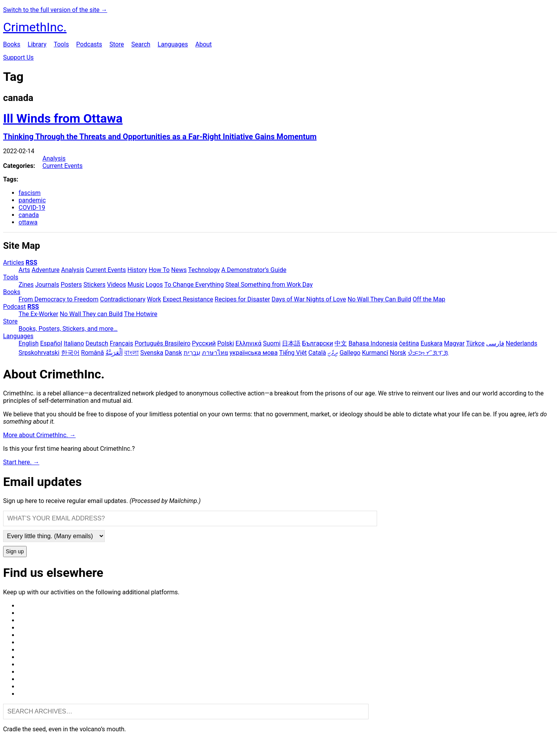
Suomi (272, 343)
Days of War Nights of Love (309, 299)
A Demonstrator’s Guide (254, 270)
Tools (61, 44)
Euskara (431, 343)
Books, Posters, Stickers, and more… (68, 329)
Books (12, 44)
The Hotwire (141, 314)
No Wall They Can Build (379, 299)
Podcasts (89, 44)
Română (93, 353)
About (204, 44)
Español (51, 343)
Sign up (15, 552)
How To (159, 270)
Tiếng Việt (293, 353)
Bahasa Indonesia (373, 343)
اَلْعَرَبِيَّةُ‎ (114, 353)
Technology (204, 270)
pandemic (32, 200)
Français (122, 343)
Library (37, 44)
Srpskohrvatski (39, 353)
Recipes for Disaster (242, 299)
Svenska (152, 353)
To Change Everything (194, 285)
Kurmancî (375, 353)
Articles (14, 263)
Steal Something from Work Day (269, 285)
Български (318, 343)
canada (29, 215)
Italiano (74, 343)
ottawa (28, 222)
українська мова (254, 353)
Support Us (18, 57)
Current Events (63, 166)
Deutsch (97, 343)
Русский (204, 343)
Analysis (54, 158)
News (179, 270)
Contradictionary (123, 299)
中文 (341, 343)
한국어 (70, 353)
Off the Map (429, 299)
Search (141, 44)
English (29, 343)
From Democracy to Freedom (59, 299)
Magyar (454, 343)
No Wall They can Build (91, 314)
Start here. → (21, 462)
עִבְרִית (192, 353)
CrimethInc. (35, 27)
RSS (31, 263)
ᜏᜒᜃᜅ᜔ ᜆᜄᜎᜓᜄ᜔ (428, 353)
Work (154, 299)
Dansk (173, 353)
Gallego (350, 353)
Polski (226, 343)
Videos (117, 285)
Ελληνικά (248, 343)
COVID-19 (32, 208)
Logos (154, 285)
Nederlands (522, 343)
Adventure (46, 270)
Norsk (398, 353)
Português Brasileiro (162, 343)
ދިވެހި (333, 353)
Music (136, 285)
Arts (24, 270)
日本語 (291, 343)
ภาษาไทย (215, 353)
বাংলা (131, 353)
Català (317, 353)
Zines (26, 285)
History (137, 270)
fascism (30, 193)
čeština (409, 343)
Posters (71, 285)
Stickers (95, 285)
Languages (173, 44)
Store (117, 44)
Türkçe (475, 343)
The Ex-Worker (38, 314)
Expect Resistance (188, 299)
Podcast (15, 307)
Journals (47, 285)
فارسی (495, 343)
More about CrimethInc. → (39, 435)
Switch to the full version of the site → (55, 10)
